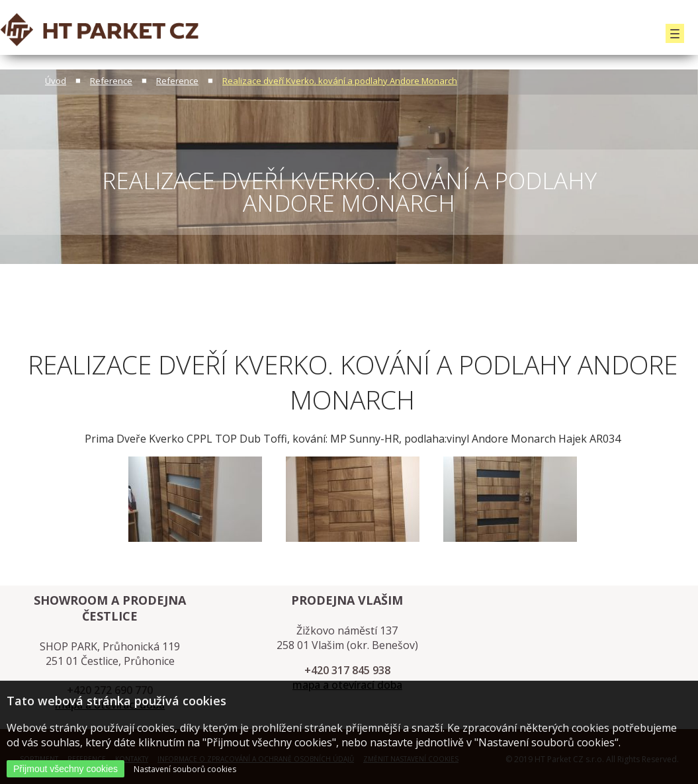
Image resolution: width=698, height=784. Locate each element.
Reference (111, 81)
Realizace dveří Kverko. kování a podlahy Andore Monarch (340, 81)
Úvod (56, 81)
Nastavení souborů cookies (185, 769)
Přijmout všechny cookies (65, 769)
